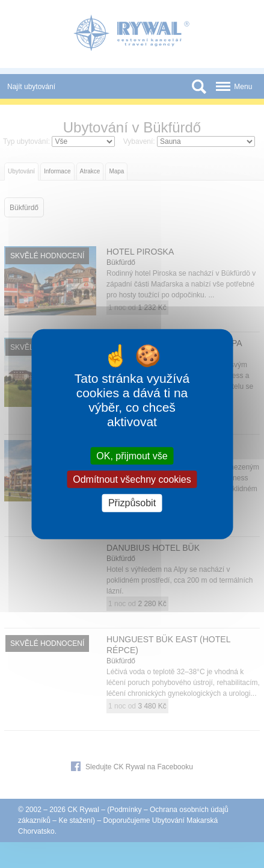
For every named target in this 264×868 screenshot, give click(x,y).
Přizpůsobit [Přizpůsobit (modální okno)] (132, 503)
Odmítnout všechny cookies (132, 479)
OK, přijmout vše (132, 456)
